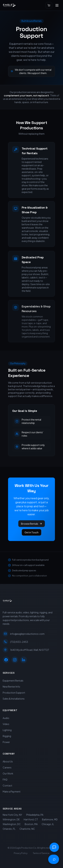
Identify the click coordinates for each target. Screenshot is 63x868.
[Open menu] (57, 5)
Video (6, 724)
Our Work (8, 773)
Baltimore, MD (50, 819)
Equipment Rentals (13, 681)
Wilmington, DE (11, 819)
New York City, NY (12, 815)
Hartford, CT (31, 819)
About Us (8, 761)
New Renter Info (11, 687)
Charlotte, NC (27, 829)
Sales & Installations (14, 699)
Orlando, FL (9, 829)
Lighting (7, 730)
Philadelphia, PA (35, 815)
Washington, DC (12, 824)
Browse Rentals (32, 524)
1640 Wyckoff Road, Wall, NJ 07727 (26, 650)
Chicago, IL (48, 824)
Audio (6, 718)
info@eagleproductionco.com (24, 634)
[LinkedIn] (24, 660)
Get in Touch (32, 532)
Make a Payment (12, 791)
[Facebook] (6, 660)
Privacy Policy (21, 853)
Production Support (14, 693)
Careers (7, 767)
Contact (7, 785)
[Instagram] (15, 660)
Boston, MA (31, 824)
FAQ (5, 779)
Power (6, 742)
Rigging (7, 736)
